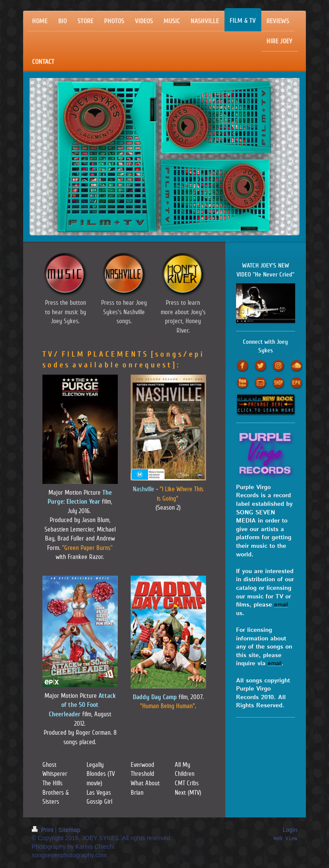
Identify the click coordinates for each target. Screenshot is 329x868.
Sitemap (69, 830)
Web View (285, 838)
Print (43, 830)
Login (290, 830)
